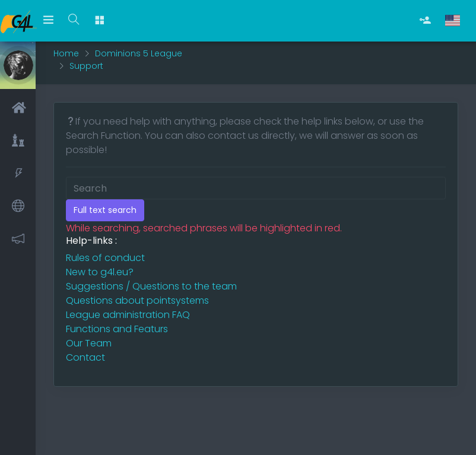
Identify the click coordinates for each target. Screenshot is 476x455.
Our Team (89, 343)
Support (86, 66)
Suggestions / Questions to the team (151, 286)
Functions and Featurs (117, 329)
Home (66, 53)
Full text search (105, 210)
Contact (85, 357)
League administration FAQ (128, 315)
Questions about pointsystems (137, 300)
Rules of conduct (105, 258)
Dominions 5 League (139, 53)
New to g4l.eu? (100, 272)
